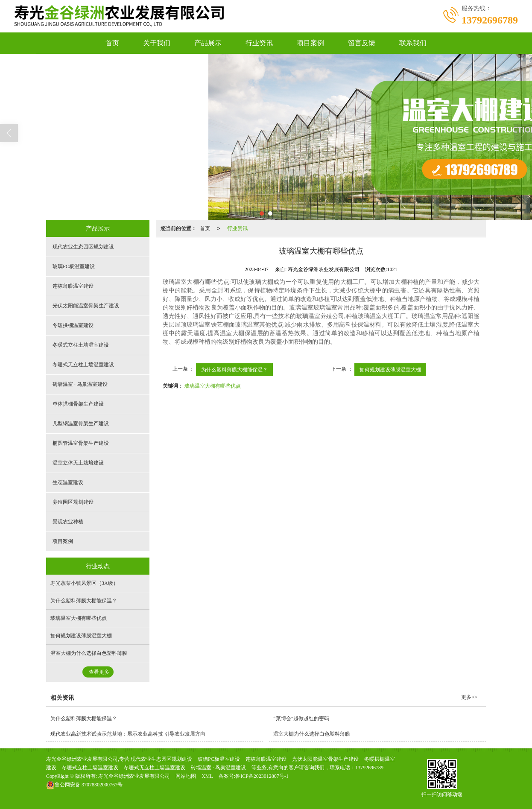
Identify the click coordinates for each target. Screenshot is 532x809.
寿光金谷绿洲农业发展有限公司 (134, 776)
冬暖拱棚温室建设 (73, 325)
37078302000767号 (84, 785)
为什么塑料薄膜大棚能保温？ (234, 370)
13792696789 (369, 768)
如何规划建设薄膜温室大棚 (390, 370)
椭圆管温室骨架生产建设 (81, 443)
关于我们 (157, 43)
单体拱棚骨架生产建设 (78, 404)
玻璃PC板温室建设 (74, 266)
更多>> (469, 697)
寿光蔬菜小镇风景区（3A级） (84, 583)
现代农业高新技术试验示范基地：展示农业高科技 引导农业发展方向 (128, 734)
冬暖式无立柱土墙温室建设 (83, 365)
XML (207, 776)
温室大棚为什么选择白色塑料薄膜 (89, 653)
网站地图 (186, 776)
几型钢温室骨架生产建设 (81, 423)
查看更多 (99, 672)
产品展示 (208, 43)
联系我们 (413, 43)
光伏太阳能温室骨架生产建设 (86, 306)
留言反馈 (362, 43)
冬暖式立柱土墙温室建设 (81, 345)
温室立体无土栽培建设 (78, 463)
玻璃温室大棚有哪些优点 (213, 386)
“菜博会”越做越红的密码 (301, 718)
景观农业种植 (68, 522)
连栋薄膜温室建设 (73, 286)
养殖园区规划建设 (73, 502)
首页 (112, 43)
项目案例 (310, 43)
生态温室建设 (68, 482)
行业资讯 (259, 43)
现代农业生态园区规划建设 (83, 247)
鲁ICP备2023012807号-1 (262, 776)
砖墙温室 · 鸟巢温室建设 (80, 384)
